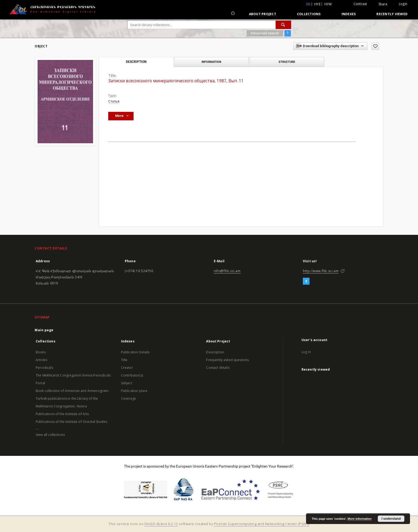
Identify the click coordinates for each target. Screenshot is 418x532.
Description (215, 352)
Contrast (360, 4)
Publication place (134, 391)
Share (383, 4)
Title (124, 360)
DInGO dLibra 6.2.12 (161, 524)
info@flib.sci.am (227, 271)
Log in (306, 352)
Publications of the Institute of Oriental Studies (71, 422)
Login (403, 4)
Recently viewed (392, 14)
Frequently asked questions (227, 360)
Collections (309, 14)
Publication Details (135, 352)
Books (41, 352)
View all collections (50, 435)
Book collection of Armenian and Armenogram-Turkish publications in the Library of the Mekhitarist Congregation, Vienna (72, 398)
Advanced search (265, 33)
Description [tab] (136, 62)
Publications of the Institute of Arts (62, 414)
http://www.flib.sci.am (321, 271)
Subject (127, 383)
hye (317, 4)
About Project (263, 14)
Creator (127, 368)
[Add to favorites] (375, 46)
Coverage (128, 398)
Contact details (218, 368)
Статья (114, 101)
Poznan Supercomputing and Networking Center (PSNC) (262, 524)
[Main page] (233, 14)
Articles (41, 360)
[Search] (283, 25)
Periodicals (44, 368)
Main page (44, 330)
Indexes (349, 14)
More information (360, 519)
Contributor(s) (132, 375)
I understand (391, 519)
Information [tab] (211, 62)
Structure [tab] (287, 62)
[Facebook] (306, 281)
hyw (328, 4)
